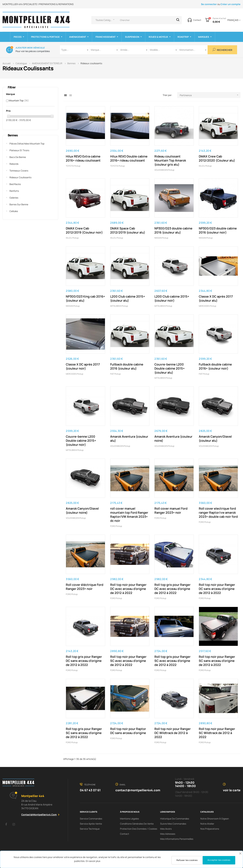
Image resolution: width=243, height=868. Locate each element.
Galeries (14, 198)
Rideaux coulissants (20, 177)
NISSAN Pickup (161, 238)
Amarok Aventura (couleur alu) (129, 438)
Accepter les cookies (219, 860)
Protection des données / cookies (139, 829)
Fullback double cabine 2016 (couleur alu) (127, 366)
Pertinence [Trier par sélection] (210, 95)
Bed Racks (15, 184)
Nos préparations (210, 829)
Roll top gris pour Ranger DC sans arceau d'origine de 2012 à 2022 (84, 661)
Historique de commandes (175, 819)
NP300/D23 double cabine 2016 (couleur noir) (218, 230)
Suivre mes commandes (173, 824)
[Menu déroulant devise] (233, 20)
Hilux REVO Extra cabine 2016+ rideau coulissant (83, 158)
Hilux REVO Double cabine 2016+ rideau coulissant (129, 158)
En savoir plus (93, 861)
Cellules (14, 211)
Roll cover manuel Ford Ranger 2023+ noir (171, 510)
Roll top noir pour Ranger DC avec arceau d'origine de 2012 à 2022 (128, 589)
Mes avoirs (166, 829)
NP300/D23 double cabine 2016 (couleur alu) (173, 230)
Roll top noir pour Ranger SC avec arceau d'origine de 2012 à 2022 (128, 661)
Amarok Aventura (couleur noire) (173, 438)
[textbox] (75, 50)
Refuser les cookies (187, 860)
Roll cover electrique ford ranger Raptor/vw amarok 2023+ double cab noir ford (218, 512)
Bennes (13, 135)
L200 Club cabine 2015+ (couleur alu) (128, 298)
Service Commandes (91, 819)
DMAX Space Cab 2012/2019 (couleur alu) (128, 230)
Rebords (14, 164)
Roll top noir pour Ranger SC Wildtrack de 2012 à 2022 (217, 733)
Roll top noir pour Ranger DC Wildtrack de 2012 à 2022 (173, 733)
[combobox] (75, 50)
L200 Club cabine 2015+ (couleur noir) (172, 298)
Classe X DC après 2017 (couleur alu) (216, 298)
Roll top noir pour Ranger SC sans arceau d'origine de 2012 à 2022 (217, 661)
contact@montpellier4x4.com (39, 815)
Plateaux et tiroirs (19, 150)
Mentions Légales (129, 819)
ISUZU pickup (205, 166)
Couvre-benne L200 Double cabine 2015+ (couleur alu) (170, 368)
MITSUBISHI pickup (119, 306)
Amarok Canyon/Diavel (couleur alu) (215, 438)
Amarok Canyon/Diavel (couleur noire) (82, 510)
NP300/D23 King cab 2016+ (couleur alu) (85, 298)
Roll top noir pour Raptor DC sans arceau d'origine (128, 731)
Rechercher (222, 50)
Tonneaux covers (19, 171)
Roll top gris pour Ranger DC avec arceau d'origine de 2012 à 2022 (172, 589)
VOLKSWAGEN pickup (164, 170)
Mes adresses (168, 834)
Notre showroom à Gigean (215, 819)
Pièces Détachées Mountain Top (27, 144)
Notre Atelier (207, 824)
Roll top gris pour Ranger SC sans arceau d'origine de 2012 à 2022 (84, 733)
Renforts (14, 191)
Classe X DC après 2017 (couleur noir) (83, 366)
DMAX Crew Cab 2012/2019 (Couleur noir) (84, 230)
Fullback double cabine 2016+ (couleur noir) (215, 366)
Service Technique (90, 829)
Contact (125, 834)
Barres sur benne (19, 204)
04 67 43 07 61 (90, 790)
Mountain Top (19, 100)
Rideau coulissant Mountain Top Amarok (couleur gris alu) (170, 160)
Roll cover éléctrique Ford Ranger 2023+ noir (85, 587)
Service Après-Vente (91, 824)
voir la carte (232, 790)
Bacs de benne (18, 157)
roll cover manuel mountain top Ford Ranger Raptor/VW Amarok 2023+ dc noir (129, 515)
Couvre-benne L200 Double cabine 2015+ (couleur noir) (81, 441)
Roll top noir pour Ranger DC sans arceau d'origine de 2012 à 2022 (217, 589)
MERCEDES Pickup (207, 306)
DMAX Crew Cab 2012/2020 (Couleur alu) (217, 158)
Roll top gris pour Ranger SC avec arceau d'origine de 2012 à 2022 (172, 661)
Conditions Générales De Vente (137, 824)
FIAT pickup (115, 374)
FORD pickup (116, 526)
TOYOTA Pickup (73, 166)
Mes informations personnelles (177, 839)
